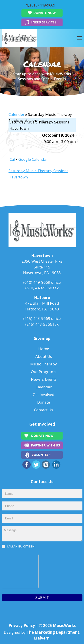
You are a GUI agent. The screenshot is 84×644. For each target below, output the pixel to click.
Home (44, 349)
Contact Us (44, 410)
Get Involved (44, 395)
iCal (12, 159)
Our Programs (44, 372)
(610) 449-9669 (43, 5)
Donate (44, 402)
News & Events (44, 379)
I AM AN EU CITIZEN (18, 547)
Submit (42, 598)
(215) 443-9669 (37, 318)
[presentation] (20, 570)
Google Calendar (33, 159)
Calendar (44, 387)
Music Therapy (44, 364)
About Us (44, 356)
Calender (16, 114)
